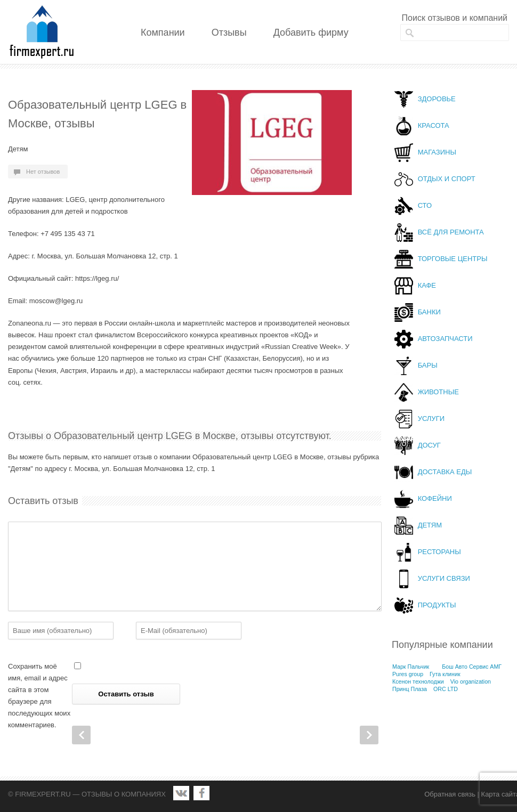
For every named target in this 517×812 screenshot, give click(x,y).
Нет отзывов (43, 172)
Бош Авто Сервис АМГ (472, 667)
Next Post (369, 735)
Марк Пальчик (411, 667)
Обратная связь (450, 794)
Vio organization (471, 681)
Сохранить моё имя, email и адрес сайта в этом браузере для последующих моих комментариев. (39, 696)
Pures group (408, 674)
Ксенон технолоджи (418, 681)
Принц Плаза (410, 689)
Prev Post (81, 735)
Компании (163, 33)
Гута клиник (445, 674)
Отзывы (229, 33)
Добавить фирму (311, 33)
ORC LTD (446, 689)
